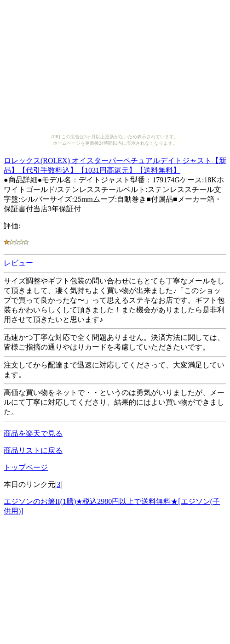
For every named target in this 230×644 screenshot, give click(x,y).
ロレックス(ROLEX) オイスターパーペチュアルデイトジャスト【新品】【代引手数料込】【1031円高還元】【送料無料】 (115, 164)
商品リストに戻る (33, 450)
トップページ (26, 467)
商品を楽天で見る (33, 433)
